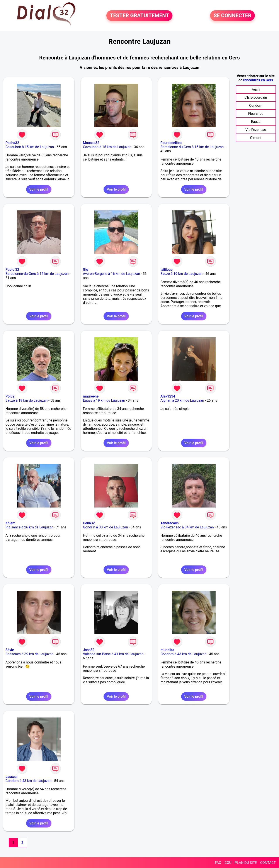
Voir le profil (39, 189)
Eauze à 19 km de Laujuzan (181, 274)
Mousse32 (91, 143)
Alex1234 (168, 396)
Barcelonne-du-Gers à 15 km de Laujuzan (192, 147)
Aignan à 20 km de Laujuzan (182, 400)
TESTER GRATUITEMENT (139, 16)
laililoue (167, 270)
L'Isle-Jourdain (256, 97)
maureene (91, 396)
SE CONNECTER (232, 16)
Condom (256, 106)
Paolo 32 (12, 270)
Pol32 (10, 396)
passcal (11, 777)
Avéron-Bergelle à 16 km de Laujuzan (112, 274)
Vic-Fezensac (256, 130)
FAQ (218, 863)
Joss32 (89, 650)
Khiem (10, 523)
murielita (167, 650)
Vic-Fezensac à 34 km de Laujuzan (187, 527)
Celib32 (89, 523)
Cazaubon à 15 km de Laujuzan (30, 147)
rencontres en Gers (258, 80)
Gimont (256, 138)
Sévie (10, 650)
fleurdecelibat (171, 143)
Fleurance (256, 114)
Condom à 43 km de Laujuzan (183, 654)
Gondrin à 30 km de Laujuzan (105, 527)
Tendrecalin (170, 523)
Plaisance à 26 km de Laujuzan (29, 527)
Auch (256, 89)
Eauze (256, 122)
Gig (86, 270)
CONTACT (268, 863)
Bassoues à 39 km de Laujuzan (29, 654)
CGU (228, 863)
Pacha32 (12, 143)
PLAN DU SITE (246, 863)
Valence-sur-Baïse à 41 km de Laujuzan (113, 654)
